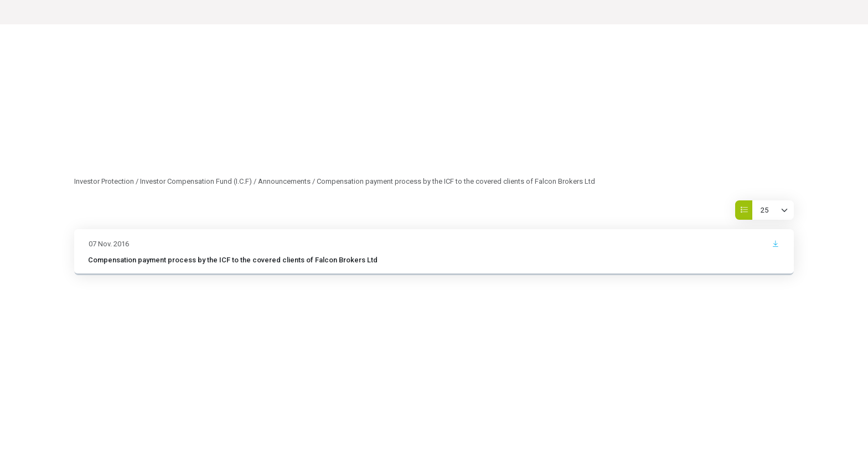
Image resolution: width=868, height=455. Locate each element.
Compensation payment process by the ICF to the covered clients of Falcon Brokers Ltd (233, 260)
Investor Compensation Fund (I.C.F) (196, 181)
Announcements (284, 181)
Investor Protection (104, 181)
